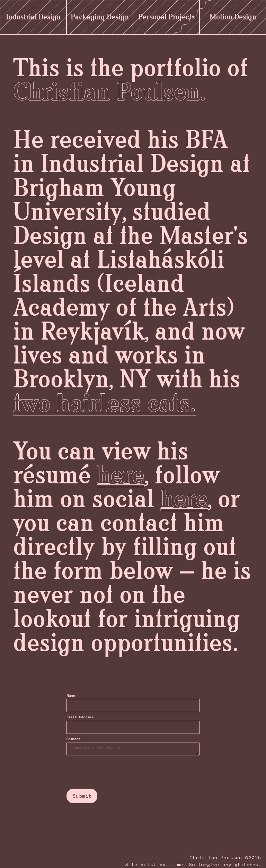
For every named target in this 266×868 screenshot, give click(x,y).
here (121, 476)
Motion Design (233, 17)
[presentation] (119, 772)
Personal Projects (166, 17)
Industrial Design (33, 17)
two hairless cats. (104, 405)
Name (71, 696)
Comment (73, 739)
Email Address (80, 717)
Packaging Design (100, 17)
